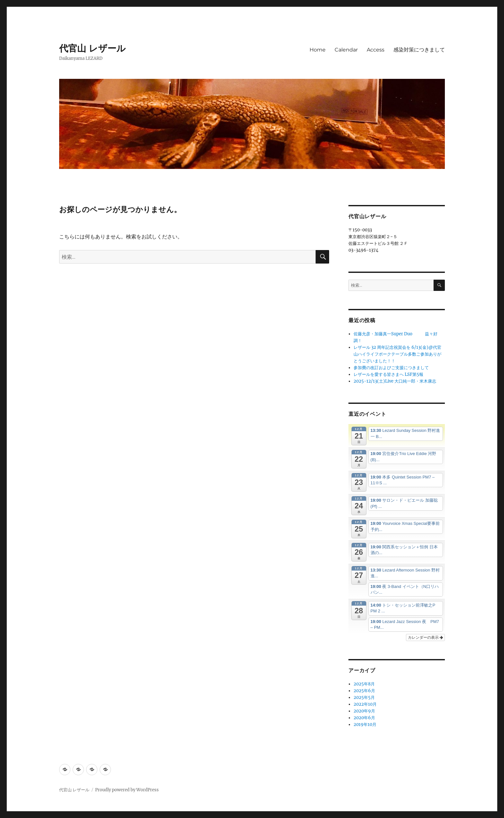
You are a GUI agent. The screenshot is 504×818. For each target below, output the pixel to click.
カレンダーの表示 (425, 637)
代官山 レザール (92, 48)
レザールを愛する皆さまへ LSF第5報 (388, 374)
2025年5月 (364, 697)
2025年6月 (364, 691)
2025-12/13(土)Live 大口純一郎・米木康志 (395, 381)
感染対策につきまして (419, 50)
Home (318, 50)
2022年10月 (365, 704)
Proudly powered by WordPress (127, 790)
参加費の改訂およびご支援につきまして (391, 368)
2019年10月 (365, 725)
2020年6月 (364, 718)
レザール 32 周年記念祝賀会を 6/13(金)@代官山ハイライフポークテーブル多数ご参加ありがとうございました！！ (397, 354)
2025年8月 (364, 684)
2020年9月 (364, 711)
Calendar (346, 50)
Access (376, 50)
